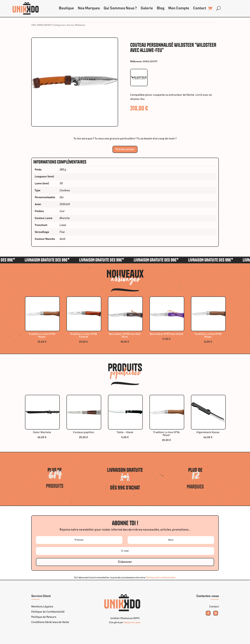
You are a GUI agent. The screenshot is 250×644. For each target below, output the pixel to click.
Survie (70, 25)
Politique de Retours (44, 617)
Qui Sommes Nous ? (120, 8)
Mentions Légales (42, 607)
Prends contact (125, 149)
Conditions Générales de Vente (50, 622)
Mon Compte (179, 8)
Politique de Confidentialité (48, 612)
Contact (200, 8)
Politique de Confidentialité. (161, 578)
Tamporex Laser (132, 622)
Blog (161, 8)
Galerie (147, 8)
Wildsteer (80, 25)
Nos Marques (89, 8)
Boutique (66, 8)
